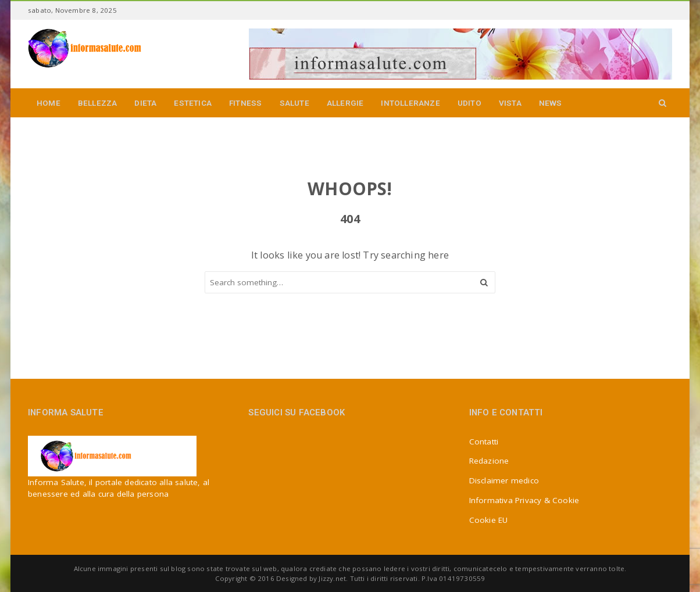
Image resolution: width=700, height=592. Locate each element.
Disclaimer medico (504, 480)
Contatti (484, 442)
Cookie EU (489, 520)
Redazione (489, 461)
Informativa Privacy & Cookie (524, 500)
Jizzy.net (332, 578)
